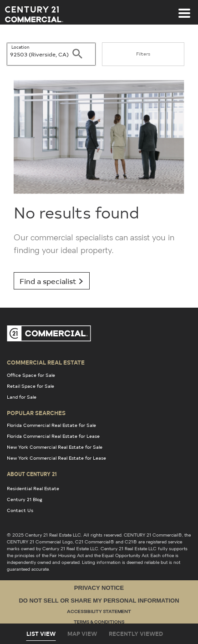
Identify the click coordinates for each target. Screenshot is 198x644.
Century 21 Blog (25, 499)
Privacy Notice (99, 588)
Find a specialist (52, 281)
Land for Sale (22, 397)
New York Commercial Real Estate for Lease (56, 458)
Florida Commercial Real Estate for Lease (53, 436)
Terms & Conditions (99, 622)
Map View (82, 634)
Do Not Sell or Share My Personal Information (99, 601)
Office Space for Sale (31, 375)
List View (41, 634)
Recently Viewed (136, 634)
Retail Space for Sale (30, 386)
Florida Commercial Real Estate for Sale (51, 425)
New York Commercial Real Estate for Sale (55, 447)
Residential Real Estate (33, 488)
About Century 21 (32, 474)
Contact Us (20, 510)
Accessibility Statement (99, 612)
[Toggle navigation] (184, 9)
